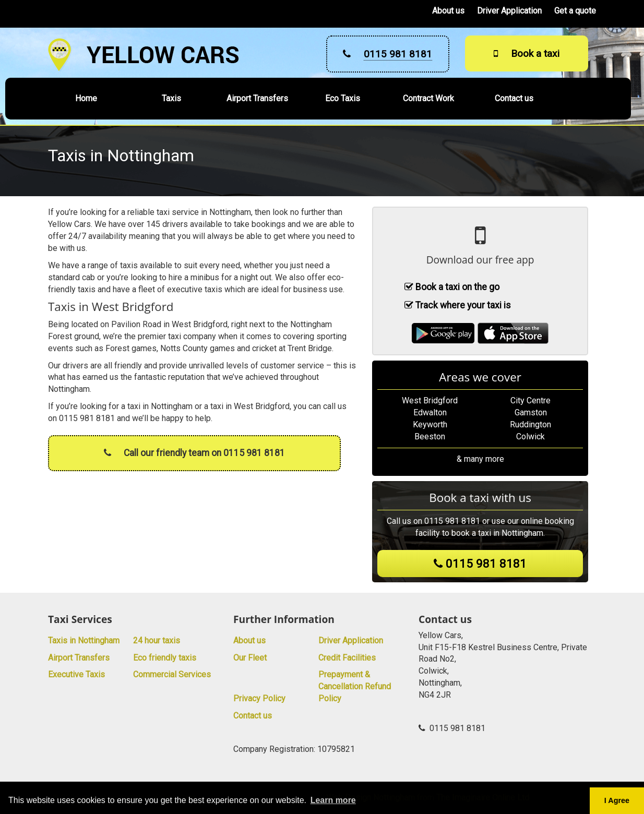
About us (448, 11)
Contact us (514, 98)
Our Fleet (250, 658)
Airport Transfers (257, 98)
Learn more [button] (333, 800)
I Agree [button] (617, 800)
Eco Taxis (343, 98)
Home (86, 98)
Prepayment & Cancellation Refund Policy (355, 686)
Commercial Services (172, 674)
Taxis (171, 98)
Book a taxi (527, 53)
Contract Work (428, 98)
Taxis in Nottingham (84, 641)
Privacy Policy (259, 698)
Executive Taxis (76, 674)
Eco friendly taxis (165, 658)
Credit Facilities (347, 658)
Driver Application (509, 11)
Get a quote (575, 11)
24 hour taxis (157, 641)
